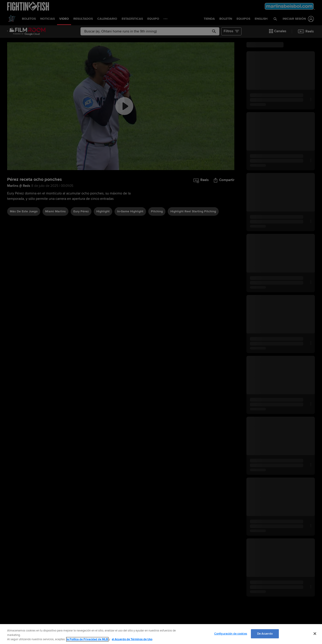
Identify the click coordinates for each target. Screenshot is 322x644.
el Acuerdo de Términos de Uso (132, 639)
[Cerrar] (315, 633)
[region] (161, 634)
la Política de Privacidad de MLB (87, 639)
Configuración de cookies (231, 633)
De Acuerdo (265, 633)
